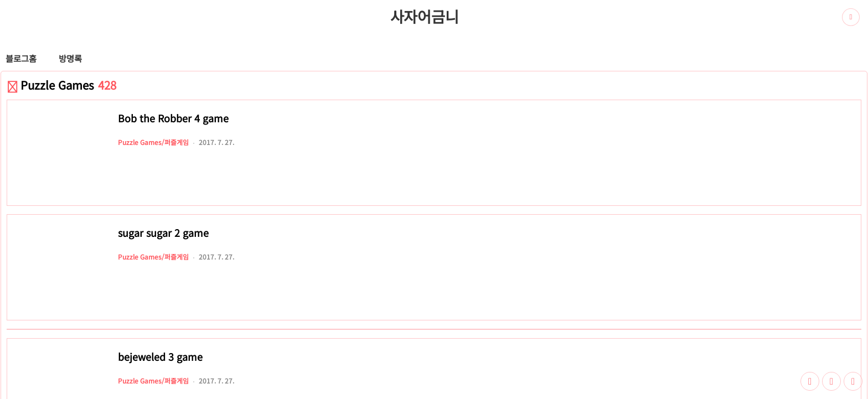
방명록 (70, 58)
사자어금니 (425, 16)
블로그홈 (21, 58)
